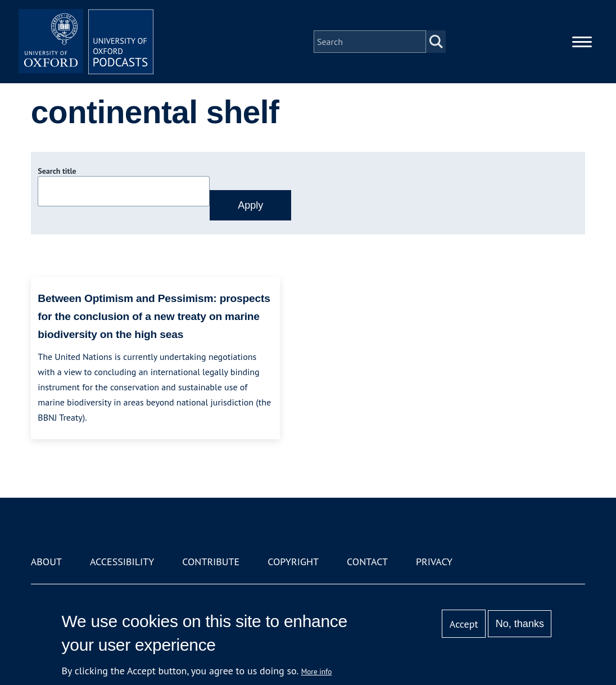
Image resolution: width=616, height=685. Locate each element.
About (46, 562)
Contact (367, 562)
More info (317, 672)
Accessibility (122, 562)
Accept (464, 624)
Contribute (211, 562)
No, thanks (520, 624)
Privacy (434, 562)
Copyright (293, 562)
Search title (57, 171)
